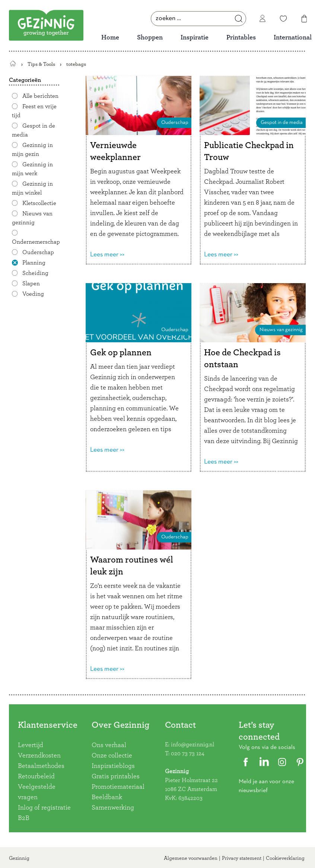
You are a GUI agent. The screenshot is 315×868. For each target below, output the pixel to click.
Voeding (33, 294)
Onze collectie (112, 756)
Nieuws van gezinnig (32, 218)
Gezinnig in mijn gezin (32, 150)
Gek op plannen (121, 353)
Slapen (31, 284)
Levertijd (31, 745)
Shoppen (150, 38)
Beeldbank (107, 797)
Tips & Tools (41, 64)
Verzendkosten (39, 756)
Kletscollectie (39, 203)
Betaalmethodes (41, 766)
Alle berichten (40, 96)
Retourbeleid (36, 776)
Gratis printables (116, 776)
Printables (241, 38)
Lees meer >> (107, 255)
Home (110, 38)
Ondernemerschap (36, 242)
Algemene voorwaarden (191, 858)
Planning (34, 263)
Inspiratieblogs (113, 766)
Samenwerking (113, 808)
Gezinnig (19, 858)
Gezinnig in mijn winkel (32, 188)
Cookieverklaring (285, 858)
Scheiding (35, 273)
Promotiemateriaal (118, 787)
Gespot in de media (282, 123)
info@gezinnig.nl (192, 744)
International (293, 38)
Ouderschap (38, 252)
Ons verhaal (109, 745)
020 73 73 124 (188, 753)
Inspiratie (195, 38)
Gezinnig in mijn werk (32, 169)
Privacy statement (242, 858)
